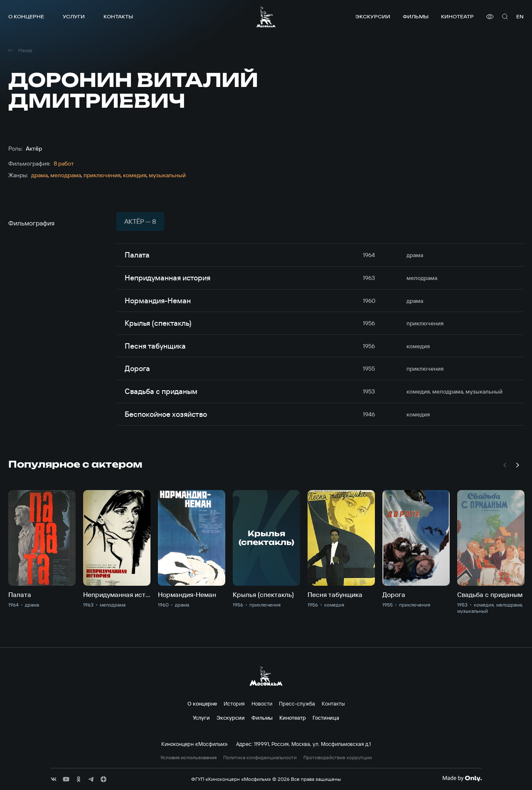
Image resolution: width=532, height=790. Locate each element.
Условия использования (188, 758)
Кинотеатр (457, 16)
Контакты (118, 16)
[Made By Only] (462, 778)
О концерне (26, 16)
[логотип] (266, 17)
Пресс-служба (297, 703)
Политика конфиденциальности (260, 758)
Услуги (74, 16)
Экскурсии (373, 16)
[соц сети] (54, 779)
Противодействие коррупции (338, 758)
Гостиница (326, 718)
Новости (262, 703)
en (520, 16)
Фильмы (416, 16)
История (234, 703)
